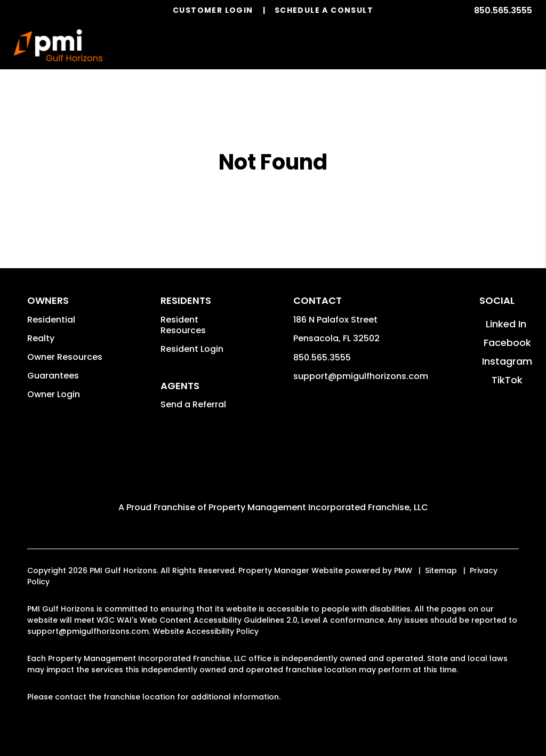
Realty (41, 338)
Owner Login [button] (54, 394)
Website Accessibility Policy (206, 631)
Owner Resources (65, 357)
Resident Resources (183, 325)
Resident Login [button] (192, 349)
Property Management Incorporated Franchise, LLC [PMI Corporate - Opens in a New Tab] (318, 507)
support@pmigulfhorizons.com (361, 376)
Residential (51, 320)
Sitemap (441, 570)
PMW (403, 570)
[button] (506, 324)
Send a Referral (193, 404)
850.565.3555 (503, 10)
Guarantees (53, 376)
